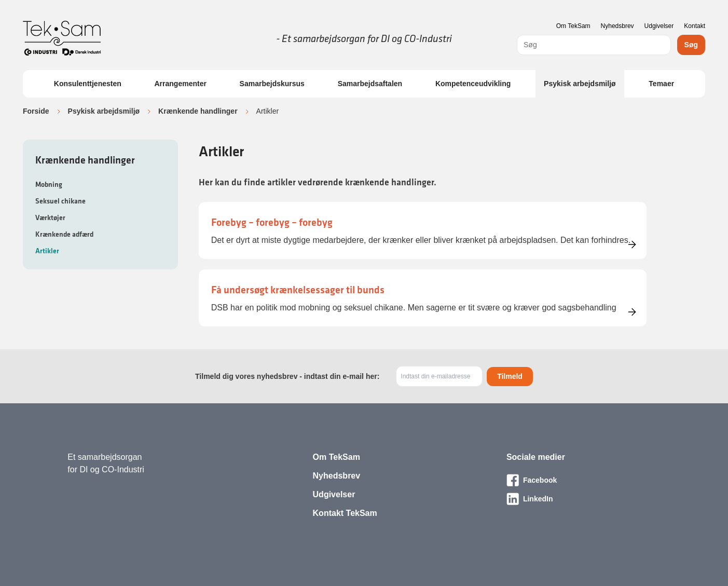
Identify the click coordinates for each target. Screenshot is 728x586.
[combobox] (594, 45)
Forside (36, 111)
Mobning (49, 184)
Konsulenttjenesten (88, 84)
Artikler (47, 251)
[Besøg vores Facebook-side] (583, 480)
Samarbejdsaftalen (370, 84)
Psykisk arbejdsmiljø (580, 84)
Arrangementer (181, 84)
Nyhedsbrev (617, 26)
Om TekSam (573, 26)
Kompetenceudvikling (473, 84)
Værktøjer (50, 217)
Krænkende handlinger (198, 111)
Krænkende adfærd (64, 234)
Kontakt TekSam (345, 513)
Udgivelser (659, 26)
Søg (691, 45)
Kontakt (695, 26)
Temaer (661, 84)
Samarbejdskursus (272, 84)
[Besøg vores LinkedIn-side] (583, 499)
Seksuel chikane (60, 201)
